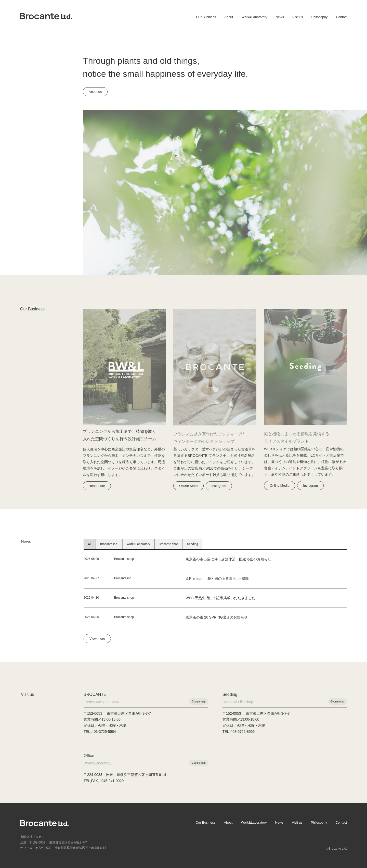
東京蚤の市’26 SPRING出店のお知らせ (217, 617)
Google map (199, 702)
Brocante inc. (109, 544)
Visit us (298, 17)
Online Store (188, 486)
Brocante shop (169, 544)
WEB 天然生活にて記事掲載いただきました (220, 598)
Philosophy (320, 17)
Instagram (219, 486)
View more (97, 639)
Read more (97, 486)
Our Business (206, 17)
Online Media (280, 486)
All (90, 544)
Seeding (193, 544)
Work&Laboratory (254, 17)
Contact (342, 17)
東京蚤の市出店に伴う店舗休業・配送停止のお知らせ (228, 559)
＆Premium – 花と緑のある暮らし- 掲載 (217, 578)
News (280, 17)
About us (95, 92)
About (229, 17)
